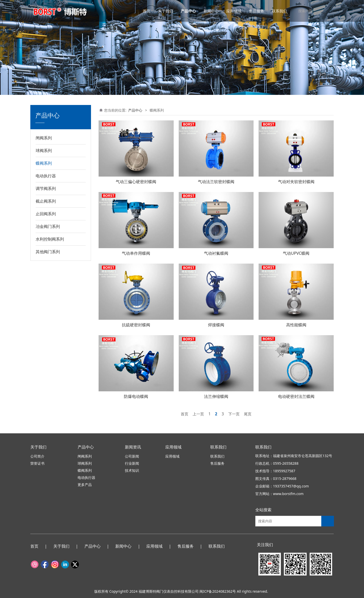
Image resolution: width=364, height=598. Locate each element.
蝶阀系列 (44, 163)
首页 (147, 11)
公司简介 (37, 456)
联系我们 (279, 11)
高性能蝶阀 (296, 325)
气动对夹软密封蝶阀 (296, 182)
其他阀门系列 (48, 252)
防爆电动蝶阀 (136, 396)
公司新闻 (132, 456)
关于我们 (166, 11)
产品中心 (188, 11)
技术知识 (132, 470)
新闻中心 (211, 11)
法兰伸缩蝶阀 (216, 396)
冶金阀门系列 (48, 226)
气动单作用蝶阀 (136, 253)
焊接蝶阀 (216, 325)
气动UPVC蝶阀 (296, 253)
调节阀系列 (46, 188)
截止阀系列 (46, 201)
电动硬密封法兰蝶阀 (296, 396)
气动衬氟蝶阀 (216, 253)
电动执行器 (46, 176)
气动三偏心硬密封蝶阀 (136, 182)
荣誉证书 (37, 463)
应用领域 (234, 11)
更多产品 (85, 485)
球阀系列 (44, 151)
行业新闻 (132, 463)
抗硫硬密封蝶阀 (136, 325)
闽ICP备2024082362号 (218, 591)
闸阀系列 (44, 138)
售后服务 (257, 11)
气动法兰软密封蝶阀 (216, 182)
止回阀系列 (46, 214)
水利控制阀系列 (50, 239)
